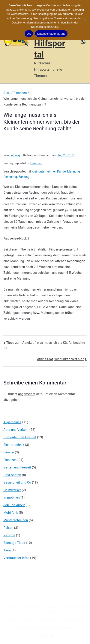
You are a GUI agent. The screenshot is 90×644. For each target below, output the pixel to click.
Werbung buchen (63, 628)
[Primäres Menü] (83, 42)
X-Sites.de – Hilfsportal (44, 607)
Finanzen (36, 163)
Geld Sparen (12, 475)
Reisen (8, 528)
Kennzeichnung (72, 620)
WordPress (47, 612)
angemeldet (27, 394)
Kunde (61, 171)
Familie (9, 452)
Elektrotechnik (14, 445)
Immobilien (12, 498)
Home (11, 620)
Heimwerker (12, 490)
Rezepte (9, 535)
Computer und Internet (20, 437)
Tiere (7, 550)
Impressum (29, 620)
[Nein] (85, 20)
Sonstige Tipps (14, 543)
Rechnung (10, 177)
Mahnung (73, 171)
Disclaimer (49, 620)
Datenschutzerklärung (31, 628)
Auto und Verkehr (16, 430)
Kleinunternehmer (44, 171)
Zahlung (24, 177)
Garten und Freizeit (17, 467)
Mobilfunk (11, 513)
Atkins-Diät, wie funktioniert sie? (60, 359)
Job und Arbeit (14, 505)
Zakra (82, 607)
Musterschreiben (16, 520)
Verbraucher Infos (16, 558)
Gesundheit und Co (17, 482)
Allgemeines (12, 422)
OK (29, 34)
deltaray (15, 155)
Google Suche (45, 636)
